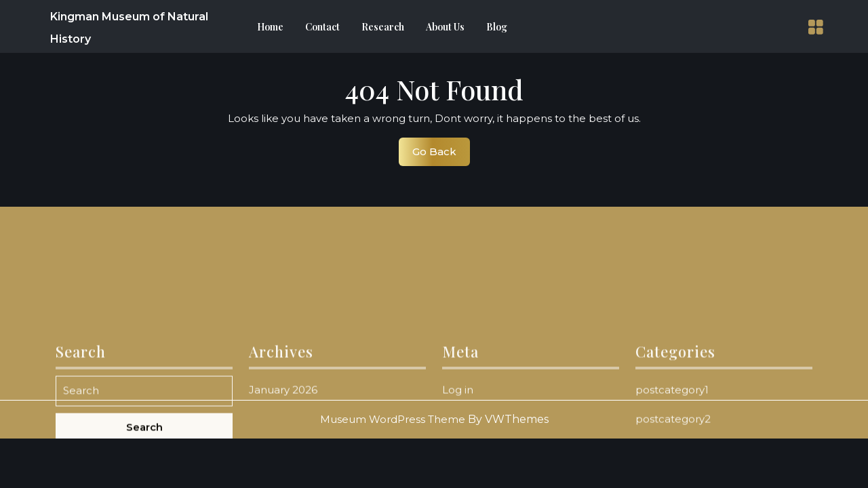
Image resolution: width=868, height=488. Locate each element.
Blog (497, 27)
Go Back (441, 155)
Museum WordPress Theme (393, 419)
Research (383, 27)
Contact (322, 27)
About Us (445, 27)
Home (270, 27)
